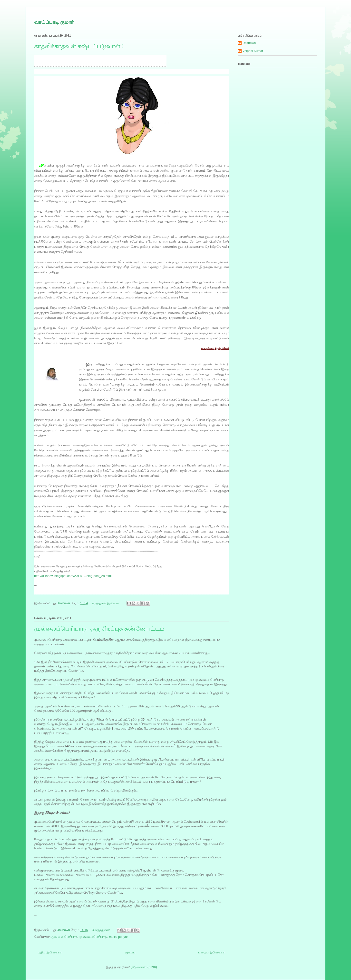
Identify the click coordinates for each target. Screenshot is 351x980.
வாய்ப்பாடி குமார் (54, 22)
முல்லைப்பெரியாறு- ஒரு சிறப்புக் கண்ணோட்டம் (99, 629)
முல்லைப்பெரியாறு (93, 937)
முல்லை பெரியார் (64, 937)
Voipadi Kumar (253, 51)
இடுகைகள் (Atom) (144, 967)
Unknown (249, 43)
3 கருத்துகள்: (101, 930)
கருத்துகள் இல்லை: (106, 603)
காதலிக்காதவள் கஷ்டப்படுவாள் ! (79, 46)
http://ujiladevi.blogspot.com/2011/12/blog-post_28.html (73, 576)
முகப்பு (130, 952)
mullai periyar (118, 937)
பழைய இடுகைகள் (212, 952)
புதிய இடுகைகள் (50, 952)
